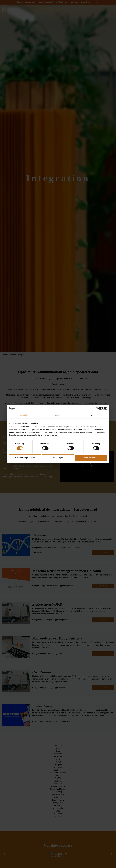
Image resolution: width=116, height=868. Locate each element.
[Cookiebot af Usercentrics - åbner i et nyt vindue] (97, 409)
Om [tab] (92, 415)
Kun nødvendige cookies (25, 458)
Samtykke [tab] (24, 415)
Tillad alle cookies (91, 458)
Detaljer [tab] (58, 415)
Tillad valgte (58, 458)
